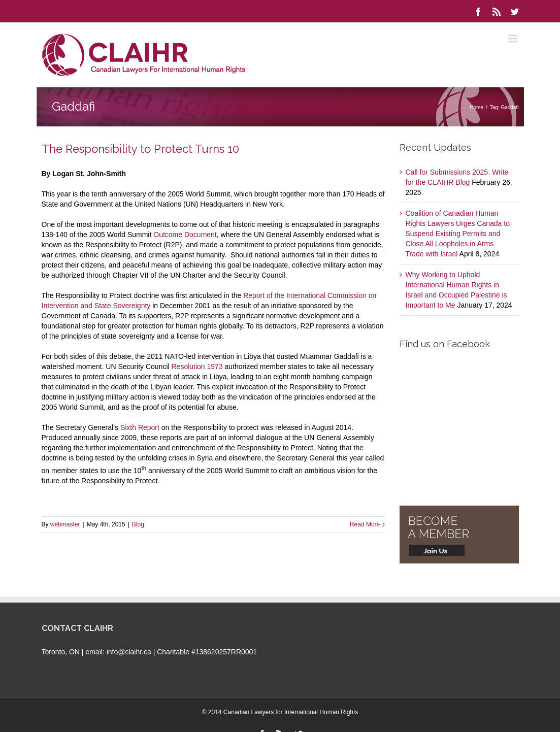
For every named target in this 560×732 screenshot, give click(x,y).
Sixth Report (140, 427)
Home (476, 107)
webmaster (65, 524)
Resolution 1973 (197, 367)
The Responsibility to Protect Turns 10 (140, 149)
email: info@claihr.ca (118, 652)
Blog (138, 524)
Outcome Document (185, 235)
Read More (365, 524)
